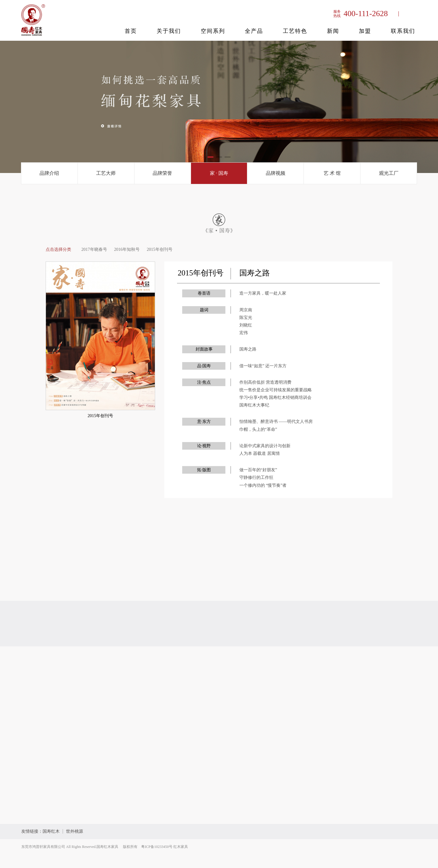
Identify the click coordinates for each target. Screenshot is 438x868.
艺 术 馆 (332, 173)
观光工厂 (389, 173)
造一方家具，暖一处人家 (263, 293)
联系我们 (403, 31)
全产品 (254, 31)
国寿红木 (51, 831)
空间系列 (213, 31)
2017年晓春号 (94, 249)
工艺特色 (295, 31)
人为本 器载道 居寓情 (260, 453)
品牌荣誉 (162, 173)
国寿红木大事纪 (254, 405)
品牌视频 (276, 173)
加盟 (365, 31)
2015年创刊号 (160, 249)
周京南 (246, 310)
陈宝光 (246, 318)
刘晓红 (246, 325)
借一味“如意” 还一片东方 (263, 366)
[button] (210, 157)
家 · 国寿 (219, 173)
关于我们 (169, 31)
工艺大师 (106, 173)
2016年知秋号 (127, 249)
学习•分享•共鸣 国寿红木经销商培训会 (275, 398)
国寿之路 (248, 349)
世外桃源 (75, 831)
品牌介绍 (49, 173)
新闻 (333, 31)
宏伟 (244, 333)
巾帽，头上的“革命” (258, 429)
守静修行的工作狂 (256, 477)
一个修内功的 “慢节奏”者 (263, 485)
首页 (131, 31)
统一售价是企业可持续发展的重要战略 (276, 390)
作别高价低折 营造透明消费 (266, 382)
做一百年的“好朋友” (258, 470)
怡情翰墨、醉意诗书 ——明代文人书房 (276, 422)
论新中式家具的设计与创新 (265, 446)
